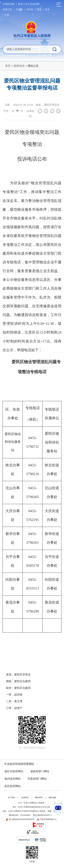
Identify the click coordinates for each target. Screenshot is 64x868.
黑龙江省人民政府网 (29, 4)
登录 (47, 9)
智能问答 (7, 9)
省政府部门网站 (40, 771)
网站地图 (52, 797)
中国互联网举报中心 (47, 819)
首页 (8, 66)
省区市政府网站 (14, 771)
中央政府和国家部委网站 (19, 764)
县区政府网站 (12, 786)
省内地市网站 (12, 779)
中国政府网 (9, 4)
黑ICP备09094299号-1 (42, 815)
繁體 (39, 9)
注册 (7, 15)
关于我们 (12, 797)
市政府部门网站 (37, 779)
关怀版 (30, 9)
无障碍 (19, 9)
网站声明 (39, 797)
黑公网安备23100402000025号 (20, 819)
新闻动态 (19, 66)
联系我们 (25, 797)
